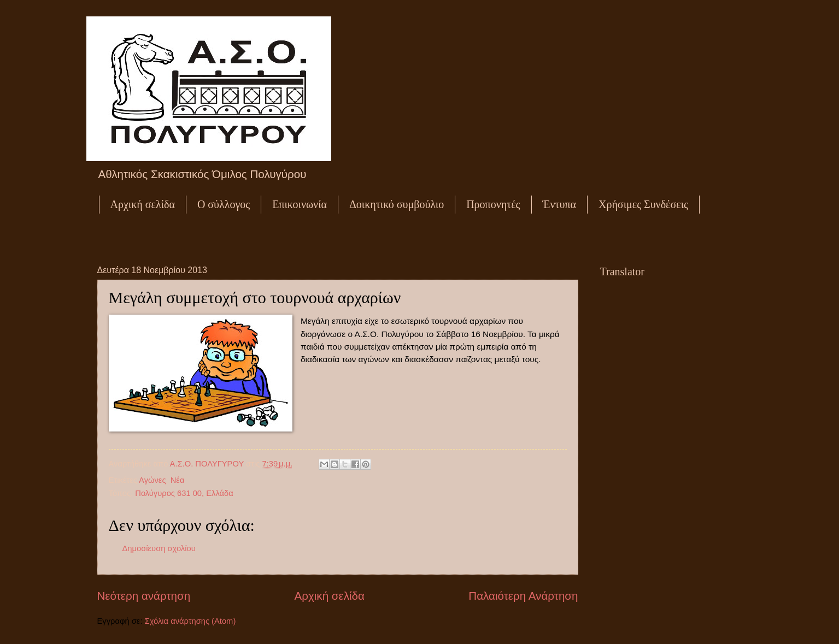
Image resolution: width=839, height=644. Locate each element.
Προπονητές (493, 204)
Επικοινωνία (300, 204)
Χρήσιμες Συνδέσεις (643, 204)
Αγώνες (152, 480)
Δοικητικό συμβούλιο (397, 204)
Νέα (178, 480)
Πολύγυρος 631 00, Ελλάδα (184, 493)
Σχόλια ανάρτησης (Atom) (190, 621)
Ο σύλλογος (224, 204)
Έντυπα (559, 204)
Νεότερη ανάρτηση (144, 596)
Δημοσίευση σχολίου (159, 548)
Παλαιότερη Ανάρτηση (523, 596)
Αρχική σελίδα (143, 204)
